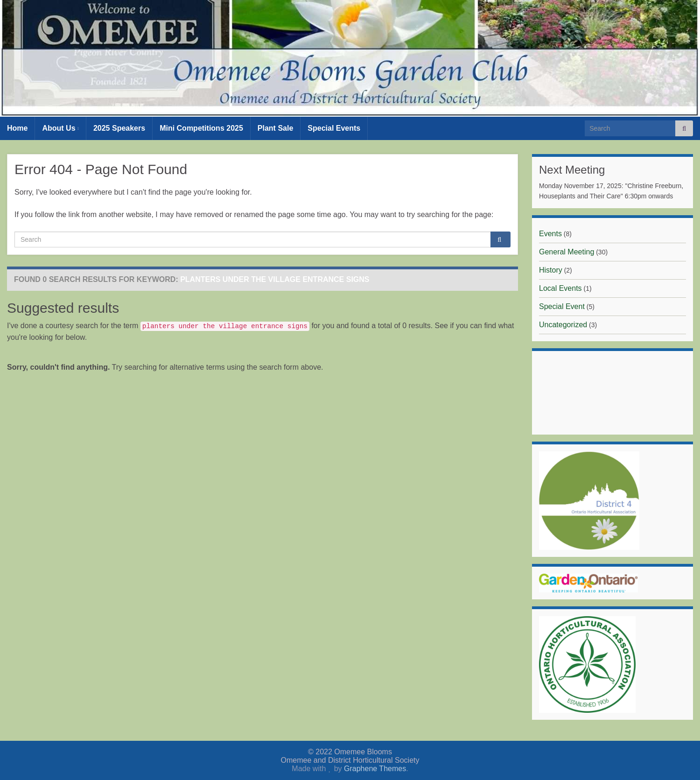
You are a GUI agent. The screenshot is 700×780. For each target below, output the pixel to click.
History (551, 270)
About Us (60, 128)
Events (550, 234)
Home (17, 128)
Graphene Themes (375, 769)
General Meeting (567, 252)
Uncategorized (563, 325)
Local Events (560, 288)
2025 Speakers (119, 128)
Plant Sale (275, 128)
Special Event (562, 306)
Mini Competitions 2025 (201, 128)
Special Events (334, 128)
